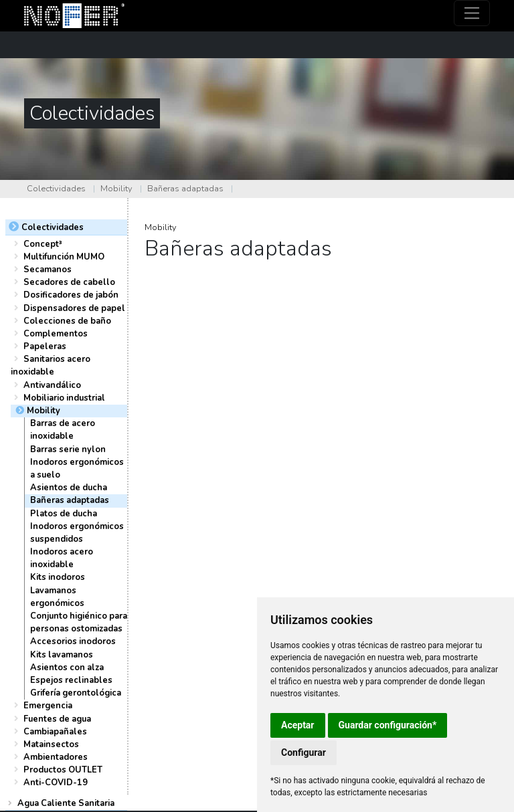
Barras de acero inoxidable (63, 430)
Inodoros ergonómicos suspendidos (77, 533)
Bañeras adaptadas (185, 189)
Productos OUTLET (63, 770)
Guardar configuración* (388, 725)
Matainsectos (51, 744)
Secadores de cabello (69, 282)
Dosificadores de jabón (71, 295)
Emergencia (48, 706)
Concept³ (43, 244)
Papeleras (45, 346)
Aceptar (298, 725)
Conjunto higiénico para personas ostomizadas (79, 622)
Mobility (116, 189)
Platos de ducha (64, 514)
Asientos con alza (67, 668)
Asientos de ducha (69, 488)
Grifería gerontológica (76, 693)
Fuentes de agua (57, 719)
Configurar (304, 752)
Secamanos (48, 270)
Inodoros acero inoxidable (62, 558)
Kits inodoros (58, 577)
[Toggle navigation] (472, 13)
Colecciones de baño (67, 321)
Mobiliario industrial (64, 398)
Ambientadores (56, 757)
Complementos (56, 334)
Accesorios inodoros (73, 641)
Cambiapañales (55, 732)
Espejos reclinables (71, 680)
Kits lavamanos (62, 655)
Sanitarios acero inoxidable (51, 366)
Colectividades (56, 189)
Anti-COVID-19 (56, 783)
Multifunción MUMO (64, 257)
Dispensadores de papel (74, 308)
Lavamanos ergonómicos (57, 597)
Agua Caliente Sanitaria (66, 803)
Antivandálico (52, 385)
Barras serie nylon (68, 449)
